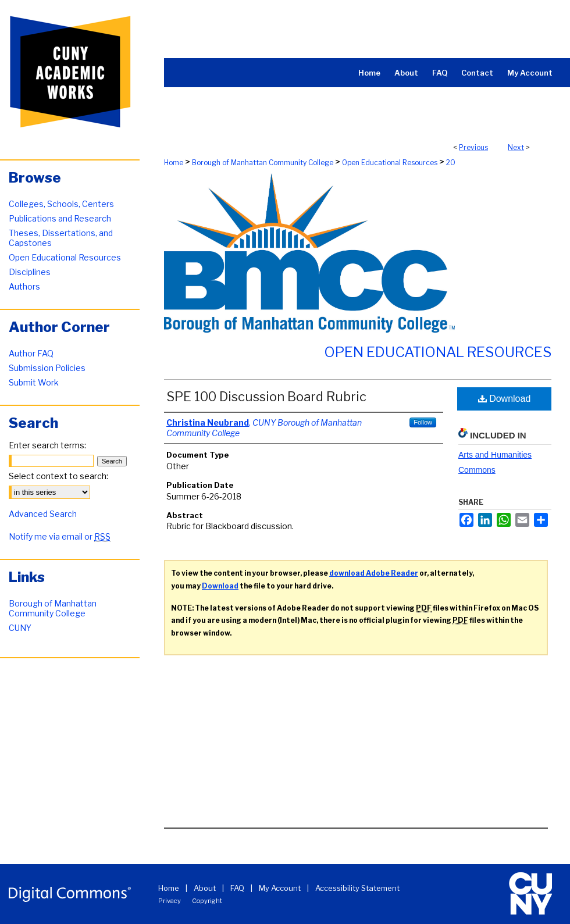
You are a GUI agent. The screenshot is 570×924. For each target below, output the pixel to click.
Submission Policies (47, 368)
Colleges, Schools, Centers (61, 204)
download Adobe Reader (374, 573)
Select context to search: (58, 476)
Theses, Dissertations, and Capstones (61, 238)
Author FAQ (31, 353)
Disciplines (30, 272)
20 (451, 163)
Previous (473, 147)
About (205, 888)
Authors (24, 286)
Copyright (207, 901)
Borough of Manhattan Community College (263, 163)
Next (516, 147)
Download (505, 399)
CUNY (20, 628)
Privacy (170, 901)
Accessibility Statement (357, 888)
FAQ (237, 888)
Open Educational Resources (390, 163)
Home (174, 163)
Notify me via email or (60, 536)
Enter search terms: (47, 445)
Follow (423, 422)
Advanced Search (43, 514)
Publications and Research (60, 218)
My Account (280, 888)
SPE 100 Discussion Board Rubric (266, 397)
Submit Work (34, 382)
